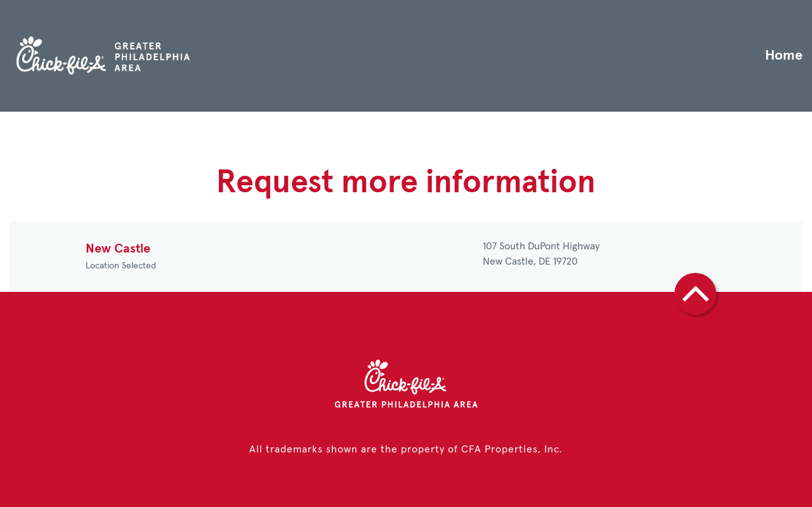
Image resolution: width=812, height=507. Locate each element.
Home (784, 56)
